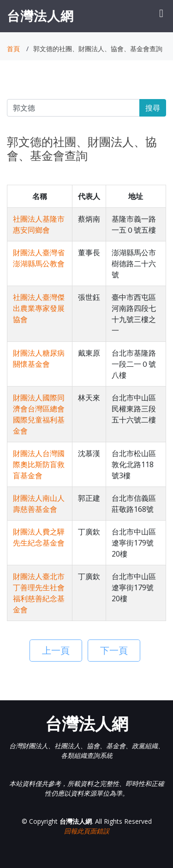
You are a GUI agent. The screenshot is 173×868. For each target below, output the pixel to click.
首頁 (13, 49)
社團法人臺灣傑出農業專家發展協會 (39, 308)
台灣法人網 (40, 16)
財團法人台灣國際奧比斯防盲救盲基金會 (39, 464)
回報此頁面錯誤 (87, 831)
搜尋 (153, 108)
